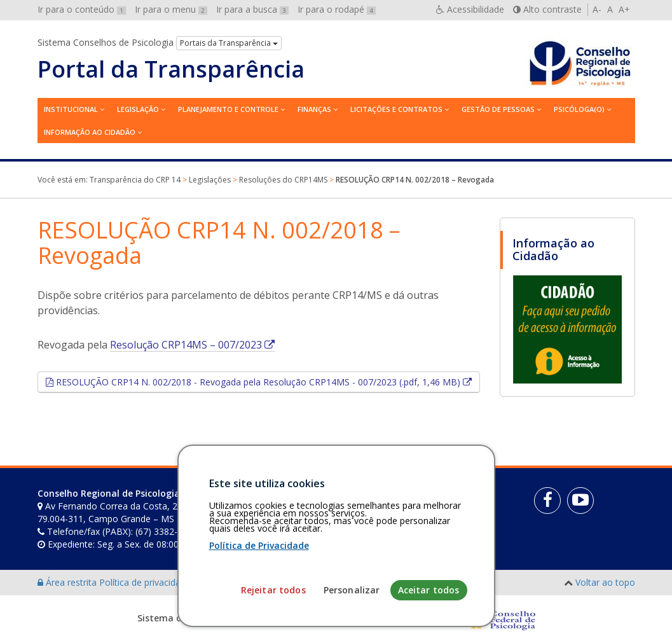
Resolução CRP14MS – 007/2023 (192, 345)
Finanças (314, 109)
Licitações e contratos (396, 109)
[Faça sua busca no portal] (375, 498)
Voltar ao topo (605, 582)
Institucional (71, 109)
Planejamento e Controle (228, 109)
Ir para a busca (252, 9)
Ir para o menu (171, 9)
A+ (624, 9)
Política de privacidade (146, 582)
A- (597, 9)
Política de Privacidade (259, 622)
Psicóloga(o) (579, 109)
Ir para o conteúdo (82, 9)
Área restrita (68, 582)
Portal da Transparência (171, 69)
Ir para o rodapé (337, 9)
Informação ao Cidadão (90, 132)
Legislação (138, 109)
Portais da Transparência (229, 43)
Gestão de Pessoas (498, 109)
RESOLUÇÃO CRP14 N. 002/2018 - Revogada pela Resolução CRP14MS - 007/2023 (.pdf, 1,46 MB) (267, 382)
